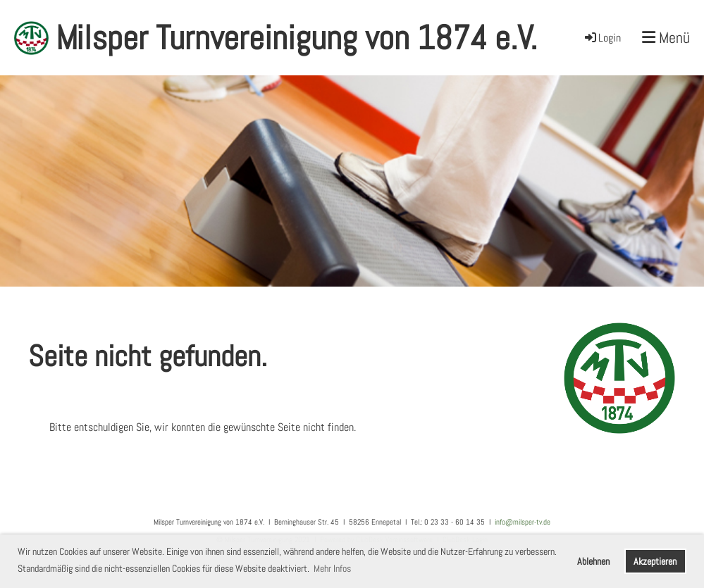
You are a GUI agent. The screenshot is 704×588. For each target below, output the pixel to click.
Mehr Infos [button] (332, 568)
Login (602, 38)
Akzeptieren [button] (655, 561)
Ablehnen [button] (593, 561)
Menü (666, 37)
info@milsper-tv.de (523, 522)
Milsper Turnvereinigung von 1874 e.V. (296, 38)
